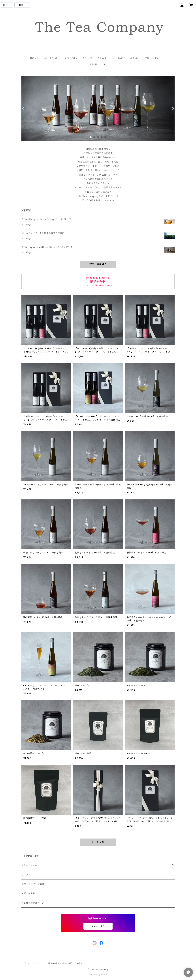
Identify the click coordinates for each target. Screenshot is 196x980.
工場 (147, 58)
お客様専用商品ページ (33, 903)
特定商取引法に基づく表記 (60, 963)
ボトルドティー (29, 865)
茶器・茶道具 (28, 893)
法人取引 (135, 58)
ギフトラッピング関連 (33, 884)
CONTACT (118, 58)
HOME (34, 58)
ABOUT (87, 58)
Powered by (98, 974)
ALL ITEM (51, 58)
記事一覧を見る (98, 264)
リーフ (25, 875)
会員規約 (81, 963)
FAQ (158, 58)
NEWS (102, 58)
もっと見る (98, 842)
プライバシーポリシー (34, 963)
